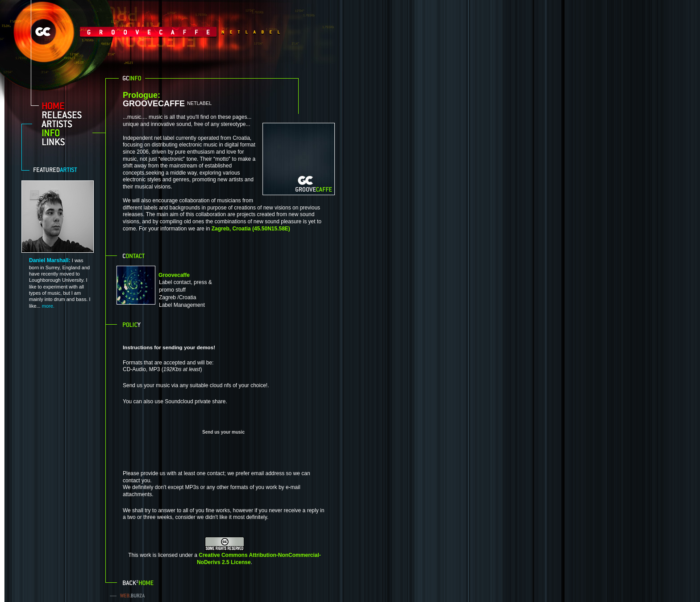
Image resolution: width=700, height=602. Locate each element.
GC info (132, 78)
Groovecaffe (174, 275)
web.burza (130, 595)
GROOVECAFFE (211, 100)
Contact (135, 255)
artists (65, 124)
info (65, 133)
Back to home (139, 582)
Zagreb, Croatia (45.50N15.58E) (251, 229)
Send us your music (223, 432)
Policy (133, 324)
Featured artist (60, 170)
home (65, 106)
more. (48, 306)
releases (65, 115)
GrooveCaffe (125, 32)
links (65, 142)
